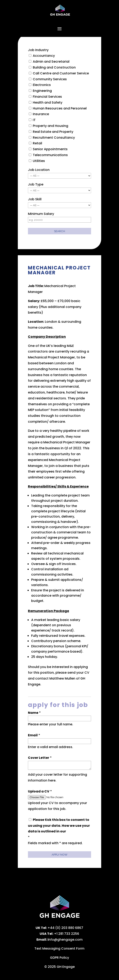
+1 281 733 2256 (67, 934)
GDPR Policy (59, 958)
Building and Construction (54, 67)
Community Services (50, 79)
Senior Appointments (50, 149)
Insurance (41, 114)
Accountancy (44, 56)
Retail (37, 143)
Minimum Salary (41, 214)
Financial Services (47, 97)
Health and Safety (48, 102)
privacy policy (79, 831)
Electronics (42, 85)
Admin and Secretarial (51, 62)
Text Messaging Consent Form (59, 948)
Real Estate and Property (53, 132)
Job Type (36, 184)
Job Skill (35, 199)
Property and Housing (50, 126)
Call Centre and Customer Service (61, 73)
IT (34, 120)
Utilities (39, 161)
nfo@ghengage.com (66, 940)
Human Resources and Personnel (60, 108)
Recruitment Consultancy (54, 138)
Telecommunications (50, 155)
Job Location (39, 170)
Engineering (42, 91)
